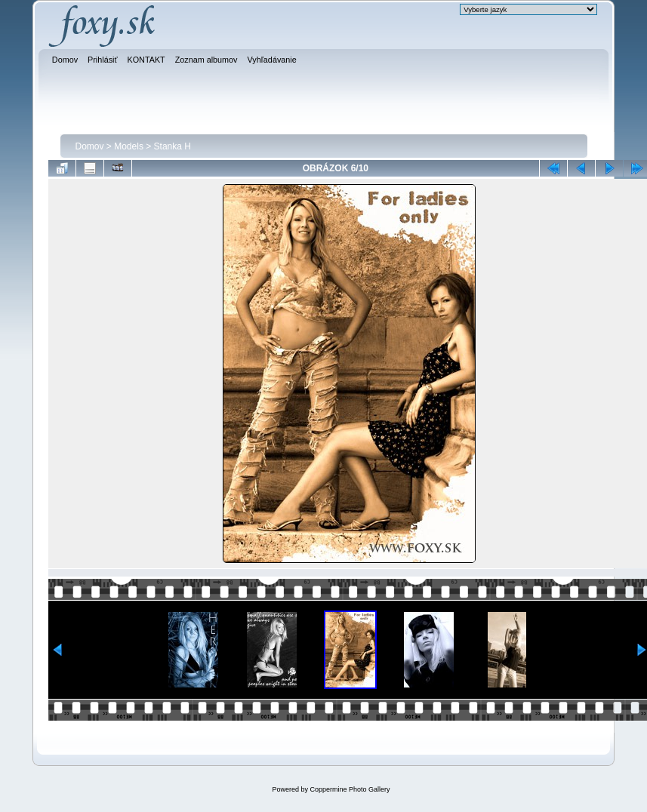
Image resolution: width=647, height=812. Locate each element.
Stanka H (173, 146)
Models (129, 146)
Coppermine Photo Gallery (350, 789)
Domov (90, 146)
